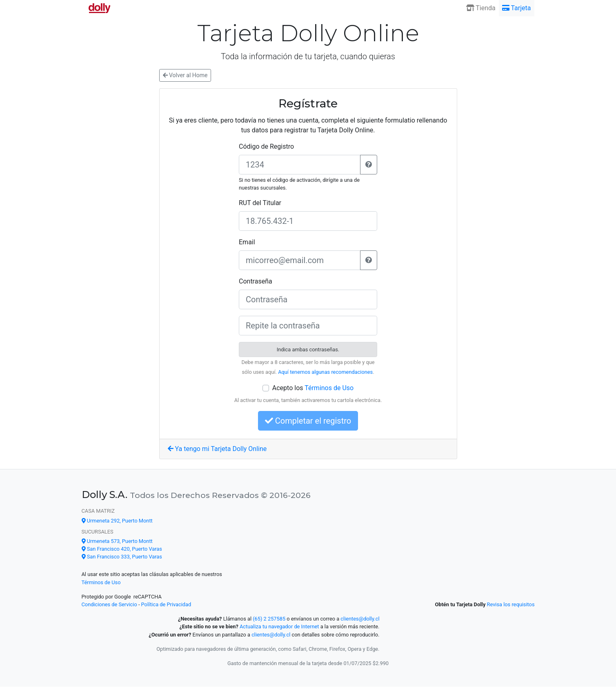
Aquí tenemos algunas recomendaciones (325, 372)
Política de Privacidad (166, 604)
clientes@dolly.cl (360, 619)
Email (247, 242)
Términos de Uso (329, 388)
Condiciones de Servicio (109, 604)
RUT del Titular (260, 203)
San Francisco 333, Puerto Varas (122, 557)
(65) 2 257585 (269, 619)
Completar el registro (308, 421)
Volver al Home (185, 75)
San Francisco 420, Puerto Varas (122, 549)
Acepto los (313, 388)
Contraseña (256, 281)
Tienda (481, 8)
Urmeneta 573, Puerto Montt (117, 541)
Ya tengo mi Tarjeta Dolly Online (217, 449)
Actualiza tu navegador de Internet (279, 626)
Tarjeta (517, 8)
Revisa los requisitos (511, 604)
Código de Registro (266, 146)
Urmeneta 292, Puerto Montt (117, 521)
